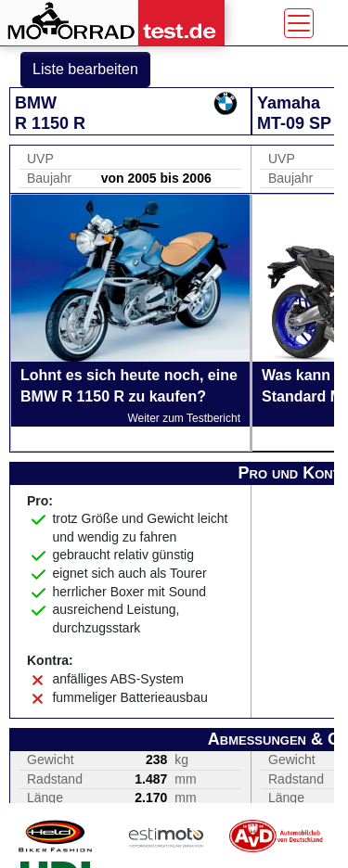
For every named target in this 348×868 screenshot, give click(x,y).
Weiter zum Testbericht (184, 418)
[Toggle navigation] (299, 23)
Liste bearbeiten (85, 69)
